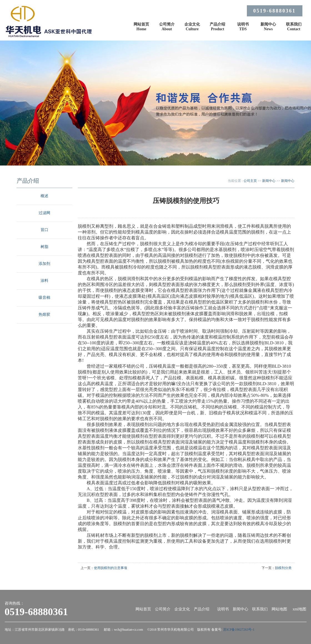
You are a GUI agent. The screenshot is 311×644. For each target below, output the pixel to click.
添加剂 (44, 264)
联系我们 (260, 609)
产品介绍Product (217, 27)
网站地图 (279, 609)
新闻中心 (269, 181)
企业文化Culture (192, 27)
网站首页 (143, 609)
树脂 (44, 247)
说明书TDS (243, 27)
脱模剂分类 (283, 568)
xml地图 (300, 609)
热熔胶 (44, 315)
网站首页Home (141, 27)
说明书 (223, 609)
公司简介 (163, 609)
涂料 (44, 281)
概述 (44, 196)
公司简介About (167, 27)
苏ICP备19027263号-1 (239, 630)
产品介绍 (202, 609)
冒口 (44, 230)
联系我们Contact (294, 27)
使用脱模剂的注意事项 (111, 568)
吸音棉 (44, 298)
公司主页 (250, 181)
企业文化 (182, 609)
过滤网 (44, 213)
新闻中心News (268, 27)
